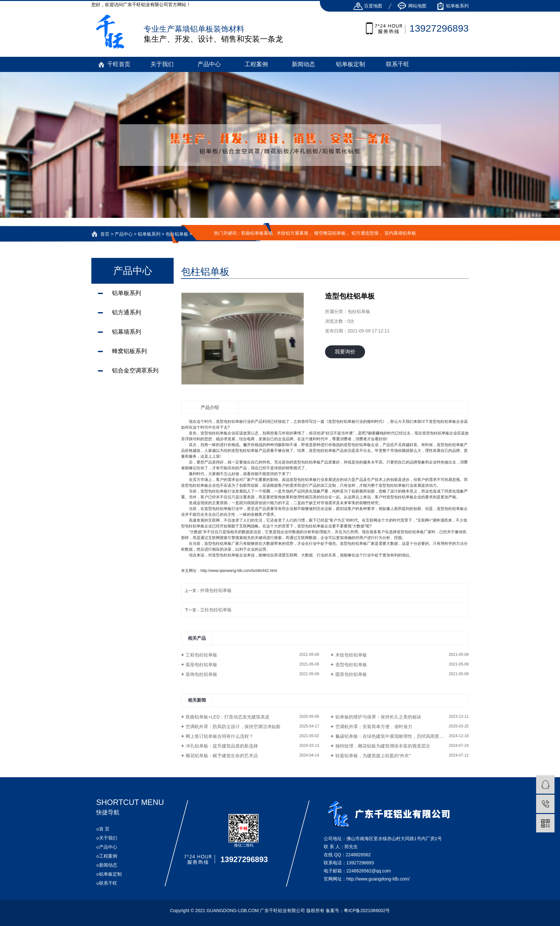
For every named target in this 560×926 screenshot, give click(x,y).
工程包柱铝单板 (201, 655)
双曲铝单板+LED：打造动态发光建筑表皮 (227, 717)
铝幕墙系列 (127, 332)
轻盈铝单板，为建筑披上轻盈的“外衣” (373, 756)
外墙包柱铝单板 (216, 590)
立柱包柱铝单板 (216, 610)
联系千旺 (398, 64)
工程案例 (256, 64)
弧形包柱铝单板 (201, 665)
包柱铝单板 (177, 234)
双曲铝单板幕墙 (257, 233)
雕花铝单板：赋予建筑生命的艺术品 (222, 756)
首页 (105, 234)
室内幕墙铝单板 (400, 233)
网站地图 (412, 6)
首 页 (103, 829)
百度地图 (368, 6)
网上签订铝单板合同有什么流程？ (219, 736)
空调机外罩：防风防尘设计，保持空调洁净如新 (233, 727)
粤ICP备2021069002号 (367, 911)
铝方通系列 (127, 312)
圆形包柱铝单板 (351, 674)
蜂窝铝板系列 (129, 351)
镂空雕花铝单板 (330, 233)
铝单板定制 (351, 64)
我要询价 (345, 352)
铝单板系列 (453, 6)
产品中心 (209, 64)
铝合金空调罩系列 (135, 371)
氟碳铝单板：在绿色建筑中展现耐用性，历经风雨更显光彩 (394, 736)
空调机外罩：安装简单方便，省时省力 (374, 727)
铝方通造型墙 (365, 233)
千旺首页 (119, 64)
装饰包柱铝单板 (201, 674)
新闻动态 (303, 64)
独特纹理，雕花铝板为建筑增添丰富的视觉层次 (383, 746)
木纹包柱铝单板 (351, 655)
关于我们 (162, 64)
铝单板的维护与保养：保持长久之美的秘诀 (378, 717)
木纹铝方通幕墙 (292, 233)
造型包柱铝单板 (351, 665)
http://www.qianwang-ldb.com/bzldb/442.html (239, 571)
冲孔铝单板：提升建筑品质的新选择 (222, 746)
